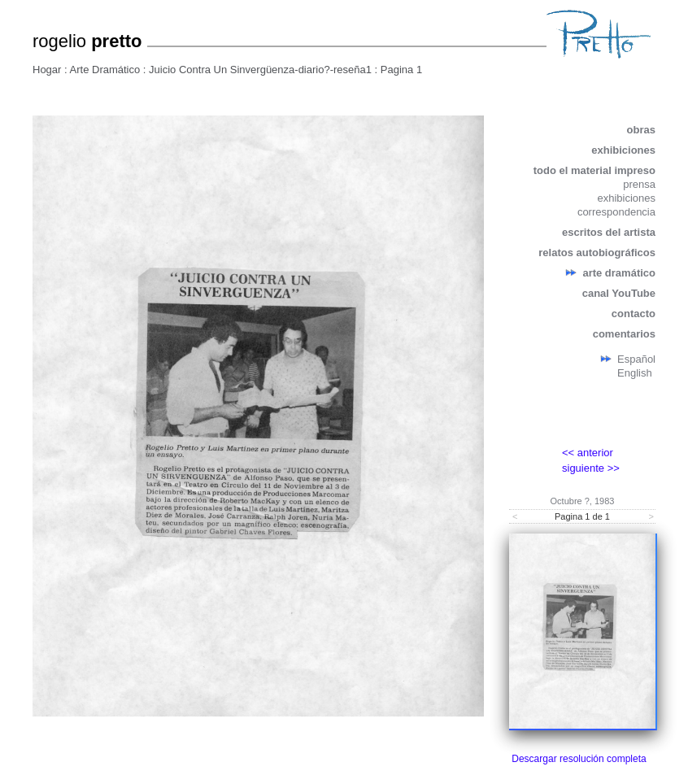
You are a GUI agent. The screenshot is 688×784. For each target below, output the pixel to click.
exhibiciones (623, 150)
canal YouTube (619, 293)
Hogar (47, 70)
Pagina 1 (401, 70)
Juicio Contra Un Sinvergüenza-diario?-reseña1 (260, 70)
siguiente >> (591, 468)
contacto (634, 314)
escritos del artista (609, 232)
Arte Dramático (105, 70)
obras (641, 130)
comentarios (624, 334)
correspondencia (616, 212)
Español (636, 359)
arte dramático (619, 273)
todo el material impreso (594, 170)
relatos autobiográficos (597, 253)
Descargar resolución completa (579, 759)
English (635, 373)
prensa (639, 184)
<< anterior (588, 453)
